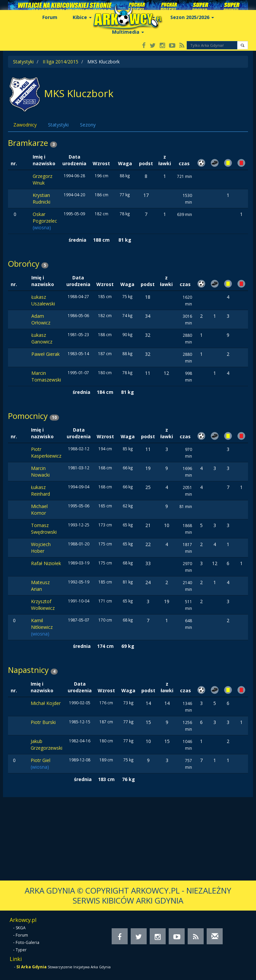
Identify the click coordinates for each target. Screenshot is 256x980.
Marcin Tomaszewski (46, 376)
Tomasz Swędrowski (44, 529)
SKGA (21, 928)
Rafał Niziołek (46, 563)
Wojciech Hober (41, 548)
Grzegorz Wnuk (42, 179)
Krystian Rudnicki (41, 198)
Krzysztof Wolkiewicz (43, 605)
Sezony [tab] (88, 125)
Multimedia (128, 32)
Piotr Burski (43, 722)
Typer (21, 950)
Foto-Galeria (27, 942)
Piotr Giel (40, 760)
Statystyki (23, 62)
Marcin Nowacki (40, 471)
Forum (50, 17)
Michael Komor (39, 510)
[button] (242, 45)
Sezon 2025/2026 (192, 17)
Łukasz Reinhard (40, 491)
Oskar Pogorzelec (45, 217)
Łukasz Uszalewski (43, 300)
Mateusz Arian (40, 586)
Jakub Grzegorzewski (46, 745)
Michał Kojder (46, 703)
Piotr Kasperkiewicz (46, 452)
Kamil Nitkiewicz (42, 624)
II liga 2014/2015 (60, 62)
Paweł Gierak (45, 354)
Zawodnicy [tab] (25, 125)
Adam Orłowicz (41, 319)
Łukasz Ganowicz (42, 338)
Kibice (82, 17)
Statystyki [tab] (58, 125)
